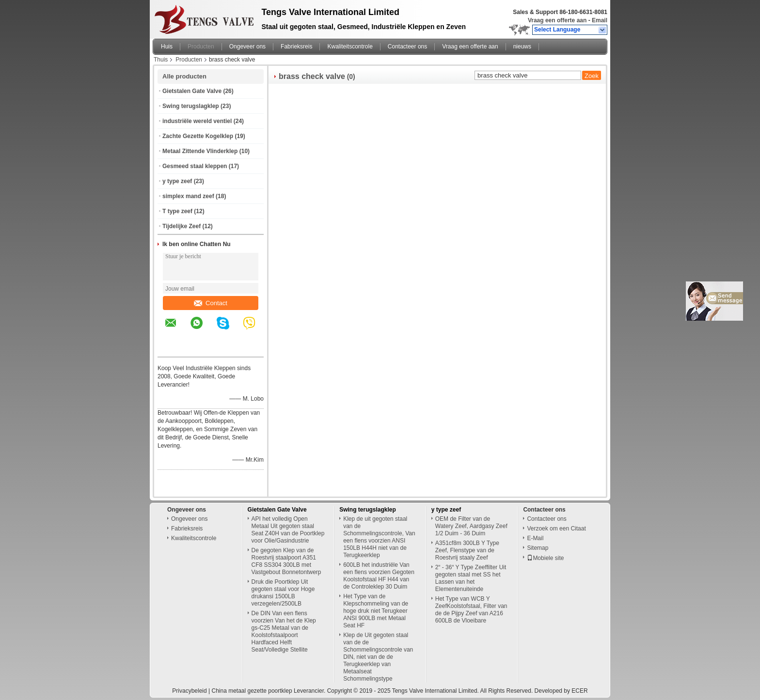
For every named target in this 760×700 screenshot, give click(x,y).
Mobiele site (545, 558)
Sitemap (538, 548)
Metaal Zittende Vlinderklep (200, 151)
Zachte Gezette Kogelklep (198, 136)
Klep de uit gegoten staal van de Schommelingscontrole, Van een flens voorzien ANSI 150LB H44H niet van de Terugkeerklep (379, 537)
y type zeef (177, 181)
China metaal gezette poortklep (252, 691)
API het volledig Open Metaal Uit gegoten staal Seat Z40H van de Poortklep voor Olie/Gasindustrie (288, 530)
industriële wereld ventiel (197, 121)
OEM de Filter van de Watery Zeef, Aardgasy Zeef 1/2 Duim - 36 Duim (471, 526)
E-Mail (535, 538)
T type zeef (177, 211)
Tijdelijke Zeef (182, 226)
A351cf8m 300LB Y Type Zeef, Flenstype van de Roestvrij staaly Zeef (467, 550)
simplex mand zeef (188, 196)
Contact (211, 303)
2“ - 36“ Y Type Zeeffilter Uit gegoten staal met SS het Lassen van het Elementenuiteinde (471, 578)
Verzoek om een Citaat (556, 529)
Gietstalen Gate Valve (192, 91)
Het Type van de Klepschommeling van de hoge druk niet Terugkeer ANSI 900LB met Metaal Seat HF (376, 611)
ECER (579, 691)
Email (600, 20)
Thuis (161, 60)
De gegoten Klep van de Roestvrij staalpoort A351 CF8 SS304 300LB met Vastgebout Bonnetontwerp (286, 561)
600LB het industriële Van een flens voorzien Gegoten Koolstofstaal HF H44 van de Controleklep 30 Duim (379, 576)
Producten (201, 47)
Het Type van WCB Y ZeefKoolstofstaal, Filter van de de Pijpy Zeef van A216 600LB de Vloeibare (471, 610)
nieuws (522, 47)
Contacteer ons (407, 47)
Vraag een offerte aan (557, 20)
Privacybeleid (189, 691)
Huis (167, 47)
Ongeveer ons (247, 47)
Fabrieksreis (296, 47)
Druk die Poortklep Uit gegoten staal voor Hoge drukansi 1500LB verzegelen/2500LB (283, 593)
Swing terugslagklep (191, 106)
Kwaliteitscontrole (350, 47)
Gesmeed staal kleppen (195, 166)
